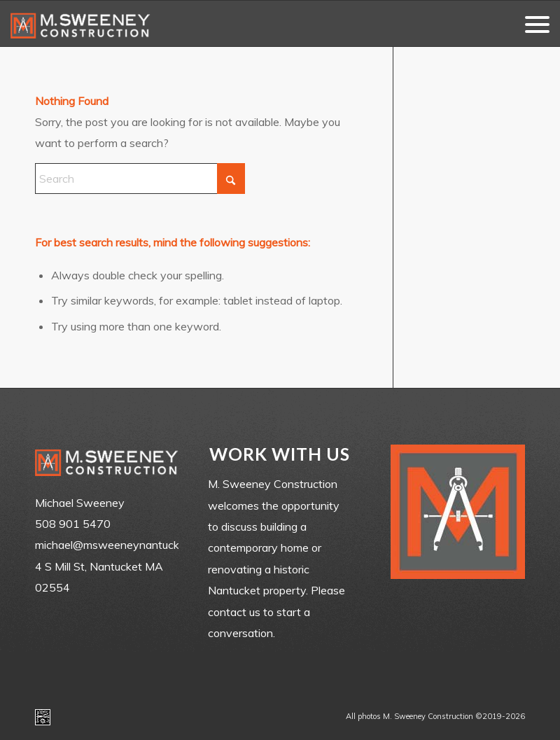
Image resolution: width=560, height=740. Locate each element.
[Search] (140, 179)
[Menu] (530, 23)
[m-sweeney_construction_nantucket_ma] (80, 23)
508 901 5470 (73, 524)
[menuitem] (530, 23)
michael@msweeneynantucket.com (124, 545)
